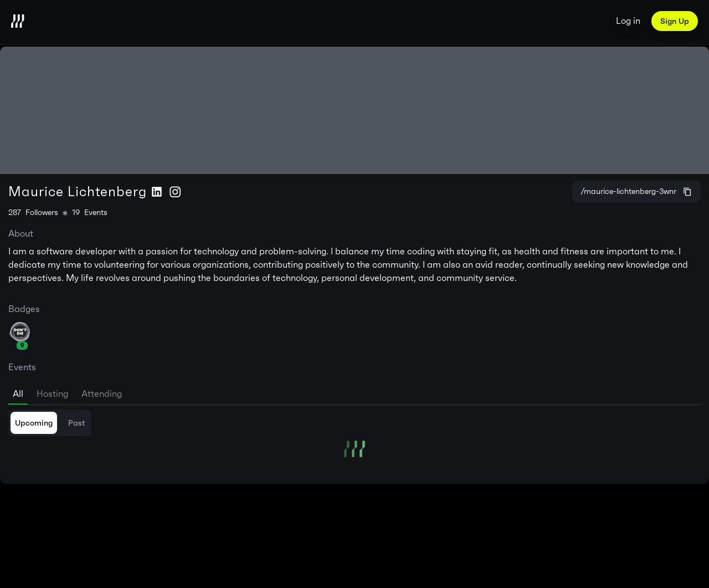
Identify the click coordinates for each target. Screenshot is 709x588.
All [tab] (18, 394)
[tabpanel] (354, 433)
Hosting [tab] (52, 394)
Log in (628, 21)
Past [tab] (76, 423)
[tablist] (354, 392)
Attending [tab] (102, 394)
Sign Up (675, 21)
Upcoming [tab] (34, 423)
